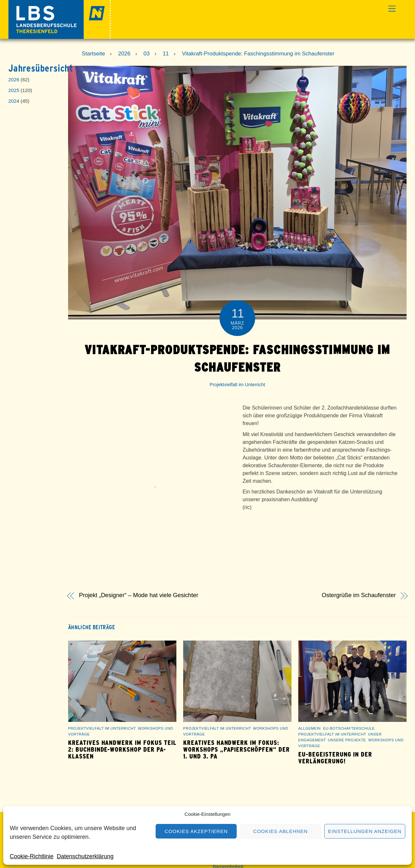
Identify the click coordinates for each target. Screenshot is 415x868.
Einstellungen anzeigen (365, 831)
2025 (14, 90)
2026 (14, 80)
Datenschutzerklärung (85, 856)
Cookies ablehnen (280, 831)
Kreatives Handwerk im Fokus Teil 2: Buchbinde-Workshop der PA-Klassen (122, 750)
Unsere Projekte (347, 740)
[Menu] (392, 9)
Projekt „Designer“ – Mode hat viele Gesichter (139, 595)
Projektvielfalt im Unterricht (237, 385)
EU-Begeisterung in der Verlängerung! (335, 758)
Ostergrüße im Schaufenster (359, 595)
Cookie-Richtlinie (32, 856)
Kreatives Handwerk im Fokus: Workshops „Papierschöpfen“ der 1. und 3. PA (237, 750)
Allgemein (309, 728)
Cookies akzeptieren (196, 831)
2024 (14, 101)
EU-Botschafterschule (349, 728)
